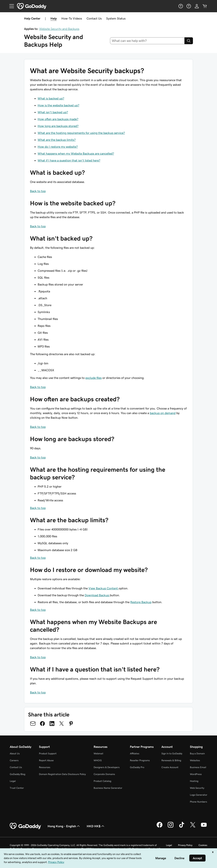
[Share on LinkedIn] (52, 724)
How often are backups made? (58, 119)
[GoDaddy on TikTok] (182, 827)
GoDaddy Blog (17, 774)
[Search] (189, 41)
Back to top (38, 191)
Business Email (198, 767)
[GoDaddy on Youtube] (204, 827)
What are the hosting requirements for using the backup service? (81, 133)
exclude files (94, 378)
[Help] (181, 6)
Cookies (203, 845)
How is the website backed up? (58, 105)
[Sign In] (197, 6)
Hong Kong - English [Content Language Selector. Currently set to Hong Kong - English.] (64, 826)
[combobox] (147, 41)
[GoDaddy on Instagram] (171, 827)
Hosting (194, 781)
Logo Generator (199, 795)
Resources (45, 767)
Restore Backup (141, 602)
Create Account (170, 767)
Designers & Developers (107, 767)
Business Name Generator (108, 788)
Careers (14, 760)
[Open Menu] (10, 6)
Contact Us (94, 18)
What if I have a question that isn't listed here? (69, 160)
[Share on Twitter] (62, 724)
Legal (13, 781)
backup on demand (163, 413)
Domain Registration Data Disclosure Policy (62, 774)
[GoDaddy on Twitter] (193, 827)
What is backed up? (51, 98)
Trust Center (17, 788)
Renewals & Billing (171, 760)
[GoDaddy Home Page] (26, 826)
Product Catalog (102, 781)
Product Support (48, 753)
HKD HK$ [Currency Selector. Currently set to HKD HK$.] (96, 826)
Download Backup (97, 595)
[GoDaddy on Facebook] (160, 827)
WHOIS (98, 760)
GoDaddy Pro (137, 767)
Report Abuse (46, 760)
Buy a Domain (197, 753)
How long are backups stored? (58, 126)
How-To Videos (72, 18)
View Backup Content (104, 588)
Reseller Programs (140, 760)
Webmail (98, 753)
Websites (195, 760)
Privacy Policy (185, 845)
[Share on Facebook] (42, 724)
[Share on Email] (33, 724)
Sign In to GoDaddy (172, 753)
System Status (116, 18)
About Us (15, 753)
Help (54, 18)
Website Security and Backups (59, 29)
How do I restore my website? (58, 147)
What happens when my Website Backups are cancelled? (76, 153)
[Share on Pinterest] (71, 724)
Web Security (197, 788)
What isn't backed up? (53, 112)
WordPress (196, 774)
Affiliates (135, 753)
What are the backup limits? (57, 140)
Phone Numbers (198, 802)
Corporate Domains (104, 774)
